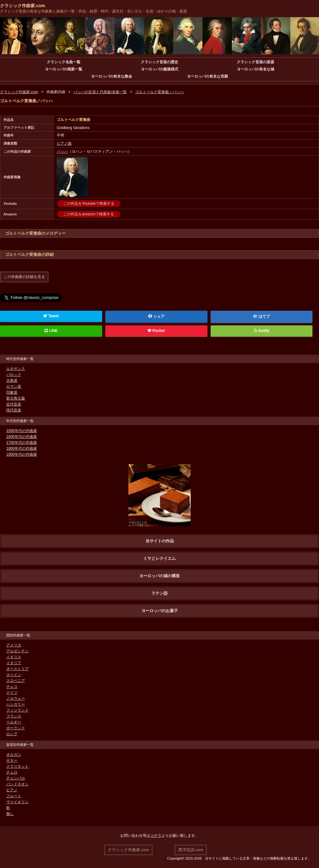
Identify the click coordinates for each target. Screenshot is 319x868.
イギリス (14, 657)
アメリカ (14, 645)
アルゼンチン (17, 651)
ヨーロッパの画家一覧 (64, 69)
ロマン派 (14, 386)
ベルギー (14, 722)
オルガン (14, 754)
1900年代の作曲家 (22, 454)
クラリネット (17, 766)
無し (10, 813)
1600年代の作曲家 (22, 436)
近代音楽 (14, 404)
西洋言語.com (191, 849)
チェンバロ (16, 778)
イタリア (14, 663)
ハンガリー (16, 704)
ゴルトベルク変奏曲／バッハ (159, 92)
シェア (156, 316)
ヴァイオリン (17, 802)
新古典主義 (16, 398)
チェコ (12, 686)
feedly (262, 330)
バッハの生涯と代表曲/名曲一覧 (100, 92)
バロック (14, 374)
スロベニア (16, 680)
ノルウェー (16, 698)
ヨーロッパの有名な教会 (112, 76)
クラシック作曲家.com (23, 6)
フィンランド (17, 710)
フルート (14, 796)
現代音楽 (14, 410)
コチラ (156, 835)
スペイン (14, 674)
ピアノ (12, 790)
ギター (12, 760)
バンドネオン (17, 784)
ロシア (12, 734)
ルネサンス (16, 368)
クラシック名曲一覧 (64, 62)
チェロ (12, 772)
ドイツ (12, 692)
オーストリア (17, 669)
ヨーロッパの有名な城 (255, 69)
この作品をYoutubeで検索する (89, 204)
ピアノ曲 (64, 143)
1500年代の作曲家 (22, 430)
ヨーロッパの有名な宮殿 (207, 76)
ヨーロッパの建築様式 (159, 69)
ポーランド (16, 728)
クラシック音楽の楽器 (255, 62)
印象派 (12, 392)
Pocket (156, 330)
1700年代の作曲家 (22, 442)
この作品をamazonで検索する (89, 214)
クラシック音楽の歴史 (159, 62)
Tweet (51, 316)
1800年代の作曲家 (22, 448)
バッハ (62, 151)
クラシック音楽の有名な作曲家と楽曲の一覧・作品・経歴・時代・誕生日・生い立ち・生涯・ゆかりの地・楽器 (93, 11)
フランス (14, 716)
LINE (51, 330)
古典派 (12, 380)
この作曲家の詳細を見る (24, 277)
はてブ (264, 316)
